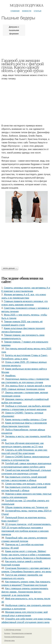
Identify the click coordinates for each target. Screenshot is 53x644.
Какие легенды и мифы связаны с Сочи (26, 420)
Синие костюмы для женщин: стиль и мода (28, 484)
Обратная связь (9, 641)
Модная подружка (26, 5)
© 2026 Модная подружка (13, 630)
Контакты (7, 633)
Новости (27, 11)
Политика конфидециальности (14, 637)
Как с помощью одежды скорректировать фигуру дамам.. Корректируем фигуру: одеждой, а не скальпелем (25, 592)
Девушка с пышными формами (14, 30)
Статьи (38, 11)
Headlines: (11, 376)
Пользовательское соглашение (22, 633)
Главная (15, 11)
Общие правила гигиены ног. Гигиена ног (27, 507)
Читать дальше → (10, 268)
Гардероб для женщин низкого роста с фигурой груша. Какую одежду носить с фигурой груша (22, 65)
